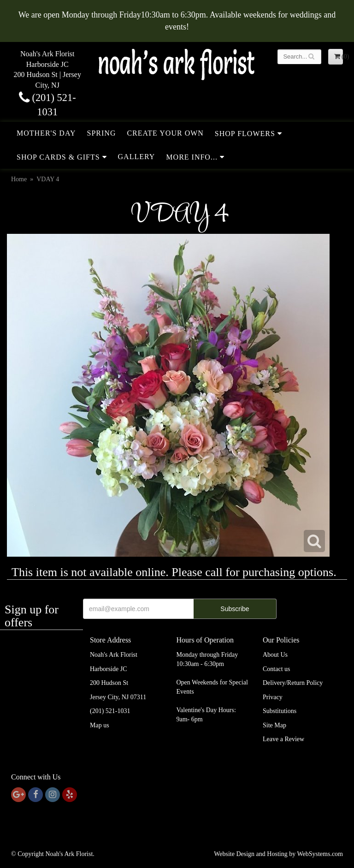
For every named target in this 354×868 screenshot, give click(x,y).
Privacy (273, 697)
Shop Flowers (245, 134)
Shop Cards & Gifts (58, 157)
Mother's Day (46, 133)
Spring (102, 133)
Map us (100, 725)
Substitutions (280, 711)
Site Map (274, 725)
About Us (275, 655)
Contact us (277, 669)
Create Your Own (165, 133)
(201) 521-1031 (110, 711)
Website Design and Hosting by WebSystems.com (278, 854)
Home (19, 179)
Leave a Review (283, 739)
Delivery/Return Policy (293, 683)
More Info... (192, 157)
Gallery (137, 157)
